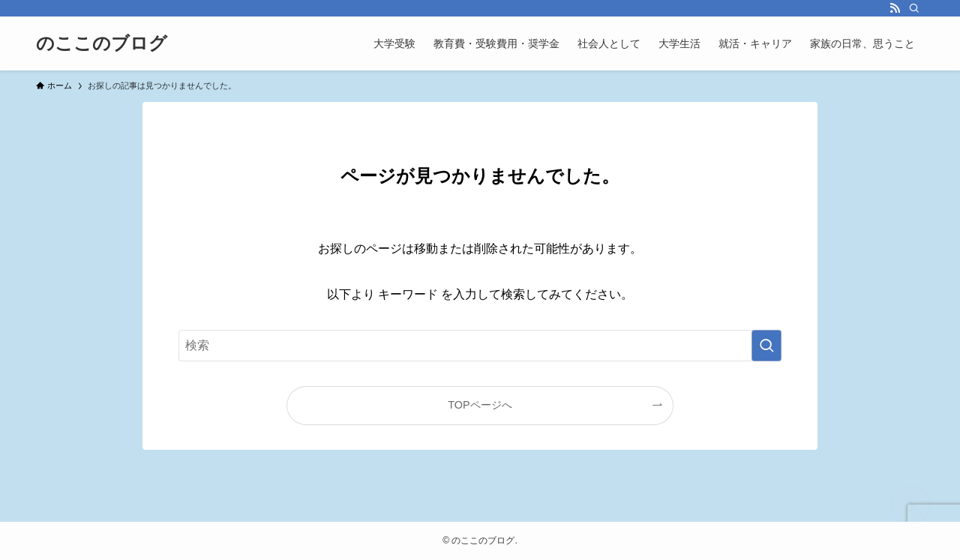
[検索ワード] (480, 346)
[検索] (914, 8)
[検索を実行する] (766, 346)
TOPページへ (480, 405)
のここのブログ (102, 43)
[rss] (895, 8)
